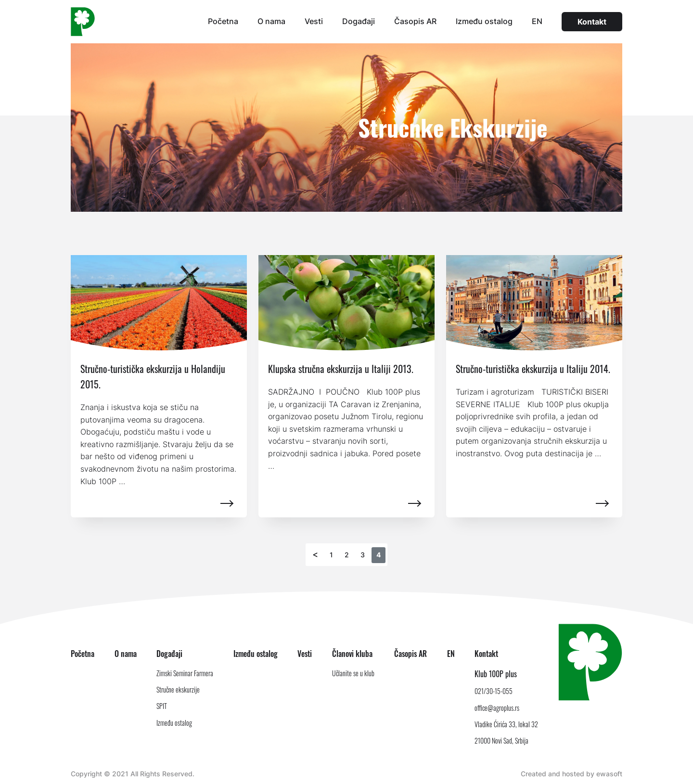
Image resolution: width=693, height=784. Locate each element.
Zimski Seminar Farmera (185, 673)
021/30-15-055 (494, 691)
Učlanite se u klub (353, 673)
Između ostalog (484, 21)
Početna (223, 21)
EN (537, 21)
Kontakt (592, 22)
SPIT (162, 706)
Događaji (359, 21)
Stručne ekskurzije (178, 689)
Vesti (314, 21)
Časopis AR (415, 21)
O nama (271, 21)
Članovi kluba (352, 654)
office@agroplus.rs (497, 708)
